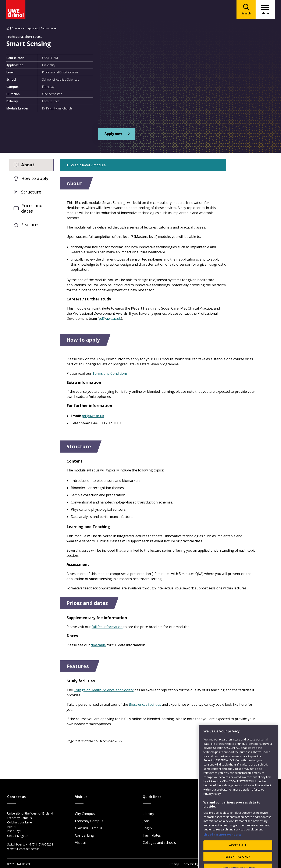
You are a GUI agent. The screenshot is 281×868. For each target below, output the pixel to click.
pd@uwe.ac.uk (110, 318)
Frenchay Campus (89, 821)
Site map (174, 864)
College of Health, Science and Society (104, 690)
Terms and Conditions (110, 373)
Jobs (146, 821)
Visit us (81, 843)
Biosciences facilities (145, 704)
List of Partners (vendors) (222, 847)
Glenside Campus (89, 828)
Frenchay (48, 87)
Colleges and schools (159, 843)
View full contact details (23, 849)
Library (148, 814)
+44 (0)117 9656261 (39, 844)
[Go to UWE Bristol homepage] (8, 28)
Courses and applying (25, 28)
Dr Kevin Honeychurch (57, 108)
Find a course (49, 28)
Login (147, 828)
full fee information (107, 627)
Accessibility (191, 864)
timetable (98, 645)
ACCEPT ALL (238, 858)
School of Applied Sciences (61, 79)
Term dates (152, 835)
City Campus (85, 814)
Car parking (84, 835)
